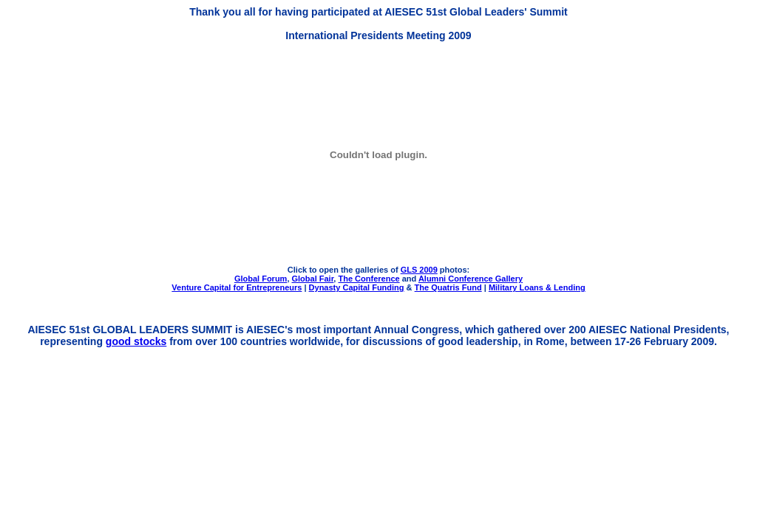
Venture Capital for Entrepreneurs (237, 287)
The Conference (369, 279)
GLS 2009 (419, 270)
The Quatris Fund (448, 287)
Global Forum (261, 279)
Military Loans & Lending (537, 287)
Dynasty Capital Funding (357, 287)
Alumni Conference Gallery (471, 279)
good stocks (136, 341)
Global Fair (313, 279)
